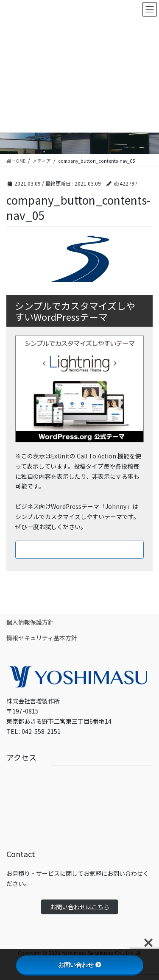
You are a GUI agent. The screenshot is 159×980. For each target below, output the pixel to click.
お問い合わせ (80, 965)
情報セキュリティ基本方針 (42, 638)
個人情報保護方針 (30, 622)
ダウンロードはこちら (80, 549)
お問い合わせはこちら (80, 907)
